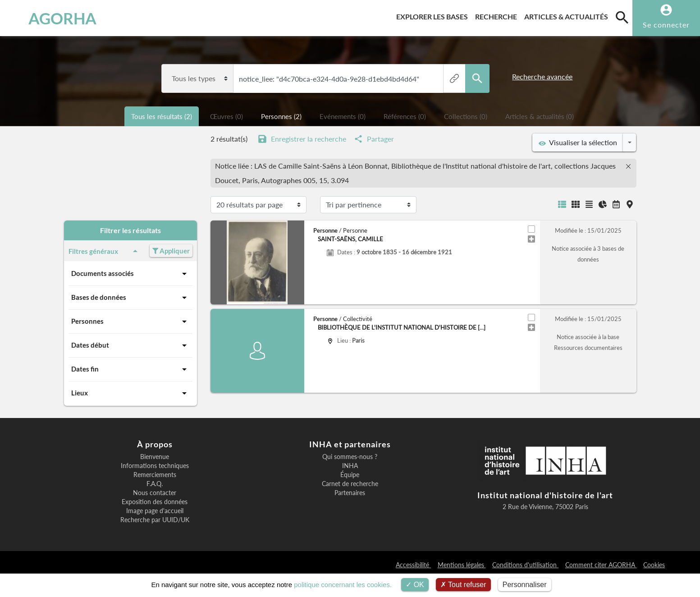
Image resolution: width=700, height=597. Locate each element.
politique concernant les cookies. (343, 585)
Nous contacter (155, 493)
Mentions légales (462, 565)
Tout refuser (463, 585)
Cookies (654, 565)
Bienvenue (155, 457)
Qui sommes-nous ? (350, 457)
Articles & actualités (568, 15)
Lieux (130, 393)
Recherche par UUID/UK (155, 520)
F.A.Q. (155, 484)
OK (415, 585)
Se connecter (666, 25)
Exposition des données (155, 502)
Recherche (498, 15)
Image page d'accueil (155, 511)
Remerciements (155, 475)
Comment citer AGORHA (601, 565)
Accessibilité (413, 565)
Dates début (130, 345)
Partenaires (350, 493)
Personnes (130, 321)
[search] (622, 17)
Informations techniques (155, 466)
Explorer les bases (434, 15)
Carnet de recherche (350, 484)
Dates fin (130, 369)
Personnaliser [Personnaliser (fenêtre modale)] (525, 585)
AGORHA (55, 18)
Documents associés (130, 274)
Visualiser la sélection (578, 142)
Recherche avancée (542, 76)
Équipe (350, 475)
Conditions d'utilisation (525, 565)
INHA (350, 466)
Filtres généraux (105, 251)
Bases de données (130, 298)
